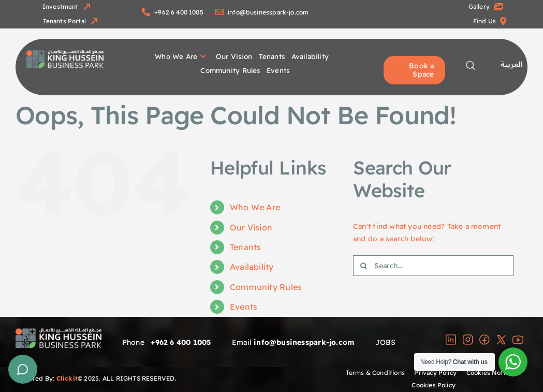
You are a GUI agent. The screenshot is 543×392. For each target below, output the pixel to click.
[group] (65, 53)
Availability (252, 267)
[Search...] (433, 266)
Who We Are (255, 207)
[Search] (363, 266)
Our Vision (251, 227)
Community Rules (266, 287)
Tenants (245, 247)
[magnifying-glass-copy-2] (470, 64)
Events (244, 307)
